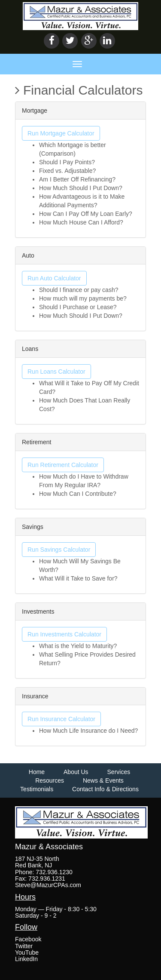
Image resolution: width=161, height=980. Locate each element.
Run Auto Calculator (54, 278)
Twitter (24, 946)
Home (37, 772)
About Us (76, 772)
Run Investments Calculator (64, 634)
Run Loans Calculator (56, 372)
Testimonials (37, 789)
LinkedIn (26, 959)
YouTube (27, 952)
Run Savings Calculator (59, 550)
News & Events (103, 780)
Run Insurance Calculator (61, 719)
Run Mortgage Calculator (61, 133)
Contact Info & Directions (105, 789)
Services (119, 772)
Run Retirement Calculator (63, 465)
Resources (50, 780)
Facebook (28, 939)
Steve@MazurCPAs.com (48, 885)
